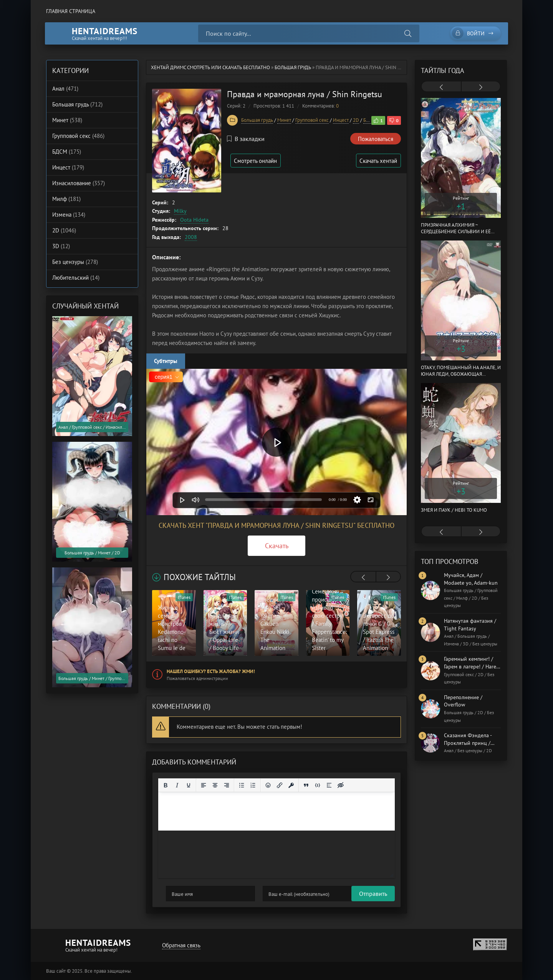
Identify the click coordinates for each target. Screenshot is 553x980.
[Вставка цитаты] (306, 785)
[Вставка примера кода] (318, 785)
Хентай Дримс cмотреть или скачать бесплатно (210, 67)
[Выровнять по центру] (215, 785)
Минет (284, 120)
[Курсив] (177, 785)
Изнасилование (79, 183)
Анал (65, 89)
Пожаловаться (376, 139)
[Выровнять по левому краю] (204, 785)
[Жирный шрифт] (166, 785)
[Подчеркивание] (189, 785)
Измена (69, 215)
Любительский (76, 278)
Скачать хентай (378, 161)
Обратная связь (181, 945)
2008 (191, 237)
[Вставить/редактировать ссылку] (280, 785)
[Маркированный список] (242, 785)
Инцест (341, 120)
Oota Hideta (194, 220)
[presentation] (363, 577)
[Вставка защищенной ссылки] (291, 785)
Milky (180, 211)
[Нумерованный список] (253, 785)
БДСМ (67, 152)
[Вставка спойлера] (329, 785)
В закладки (246, 139)
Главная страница (71, 11)
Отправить (180, 894)
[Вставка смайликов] (268, 785)
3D (61, 246)
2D (356, 120)
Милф (66, 199)
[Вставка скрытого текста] (341, 785)
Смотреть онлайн (257, 161)
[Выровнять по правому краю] (227, 785)
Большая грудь (293, 67)
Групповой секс (312, 120)
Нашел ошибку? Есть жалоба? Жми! (211, 671)
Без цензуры (75, 262)
